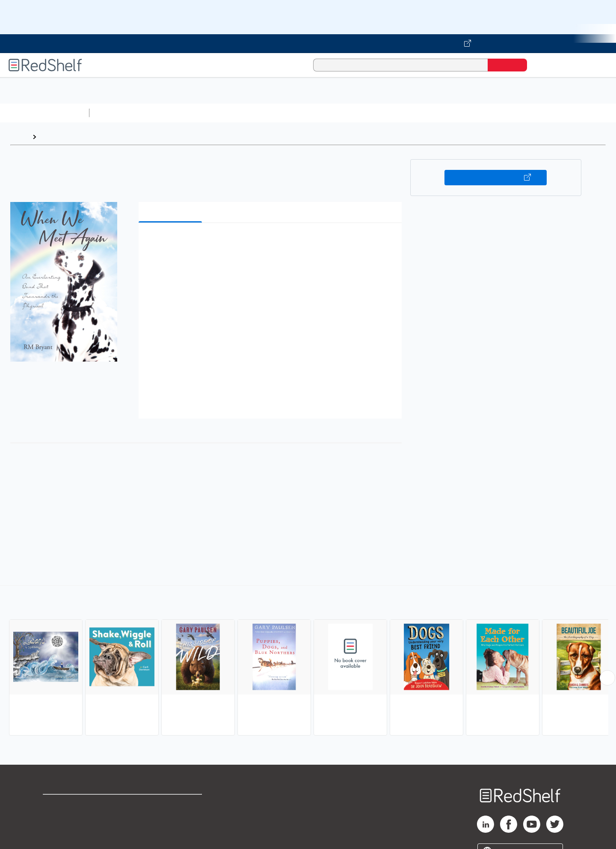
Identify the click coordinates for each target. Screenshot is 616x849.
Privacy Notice (67, 832)
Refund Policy (171, 818)
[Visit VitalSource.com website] (308, 44)
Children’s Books (568, 113)
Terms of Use (171, 805)
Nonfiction (518, 113)
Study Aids (115, 113)
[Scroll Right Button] (607, 678)
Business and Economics (332, 113)
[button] (272, 242)
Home (19, 137)
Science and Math (168, 113)
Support (56, 818)
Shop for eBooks (70, 805)
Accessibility (169, 832)
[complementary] (308, 662)
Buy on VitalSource (496, 178)
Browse (53, 137)
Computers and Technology (244, 113)
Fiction (484, 113)
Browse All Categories (44, 113)
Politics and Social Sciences (422, 113)
